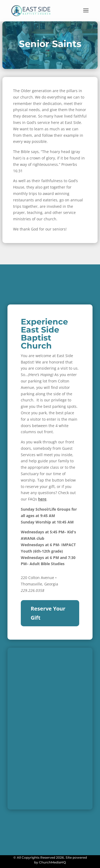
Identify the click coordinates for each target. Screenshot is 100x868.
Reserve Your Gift (48, 613)
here (42, 499)
